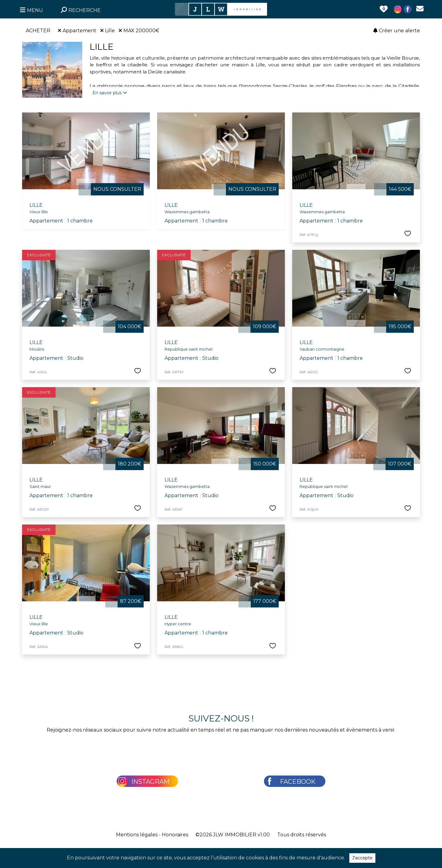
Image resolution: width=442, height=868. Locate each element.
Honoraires (175, 835)
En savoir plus (110, 93)
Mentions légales (137, 835)
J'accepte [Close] (362, 858)
